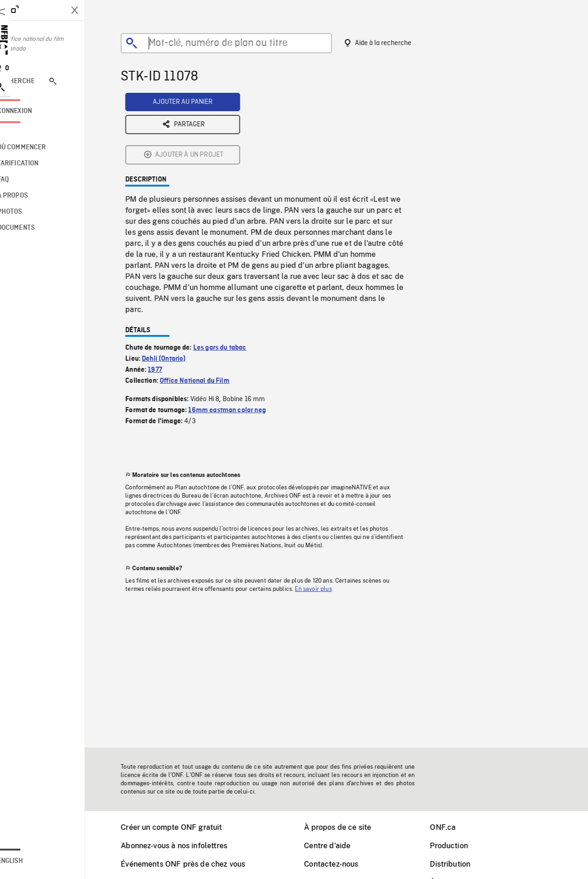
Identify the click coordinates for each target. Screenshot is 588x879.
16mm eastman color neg (239, 339)
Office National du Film (206, 309)
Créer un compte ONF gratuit (183, 827)
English (34, 861)
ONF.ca (454, 827)
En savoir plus (325, 517)
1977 (167, 298)
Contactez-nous (343, 864)
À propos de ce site (349, 827)
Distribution (462, 864)
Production (461, 846)
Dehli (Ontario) (175, 287)
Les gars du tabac (232, 276)
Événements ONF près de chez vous (195, 864)
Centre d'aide (339, 846)
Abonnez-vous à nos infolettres (186, 846)
